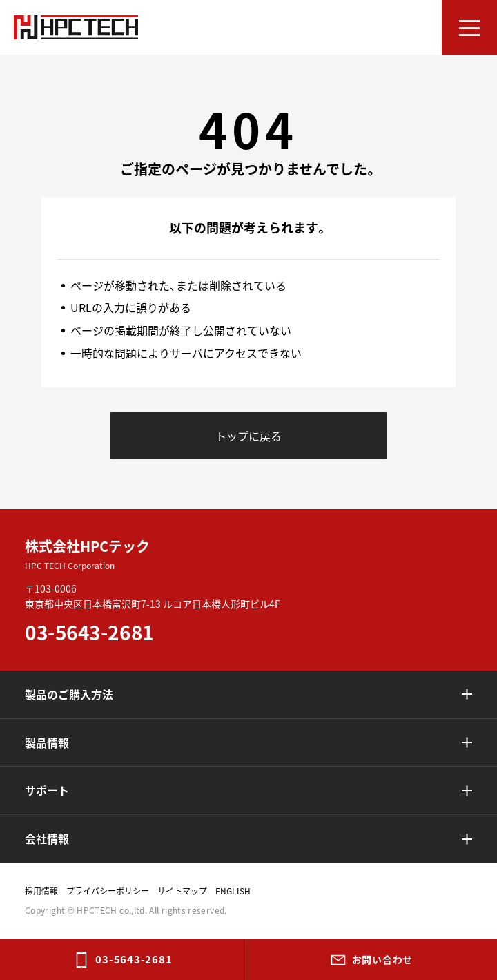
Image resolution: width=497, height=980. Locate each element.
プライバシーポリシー (108, 891)
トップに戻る (248, 436)
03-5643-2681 (134, 959)
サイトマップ (182, 891)
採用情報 (41, 891)
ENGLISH (233, 891)
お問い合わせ (382, 959)
